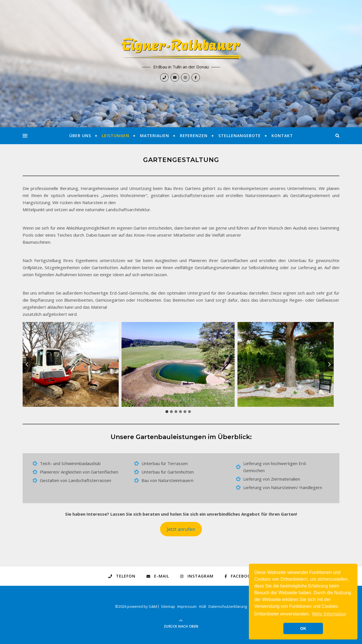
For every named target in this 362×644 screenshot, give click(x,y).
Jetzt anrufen (181, 529)
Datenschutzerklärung (228, 606)
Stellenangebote (240, 136)
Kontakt (282, 136)
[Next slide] (329, 364)
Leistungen (116, 136)
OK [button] (303, 628)
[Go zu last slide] (27, 364)
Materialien (155, 136)
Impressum (187, 606)
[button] (62, 364)
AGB (202, 606)
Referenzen (194, 136)
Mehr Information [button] (329, 614)
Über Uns (80, 136)
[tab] (167, 412)
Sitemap (168, 606)
